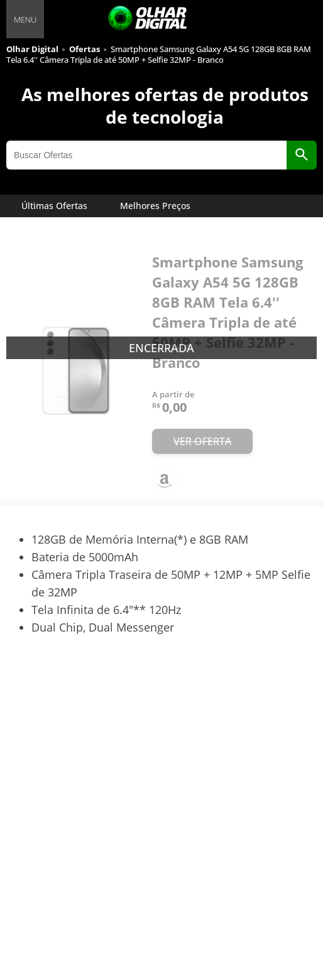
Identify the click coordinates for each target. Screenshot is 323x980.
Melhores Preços (155, 206)
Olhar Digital (32, 49)
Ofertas (85, 49)
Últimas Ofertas (54, 206)
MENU (25, 19)
